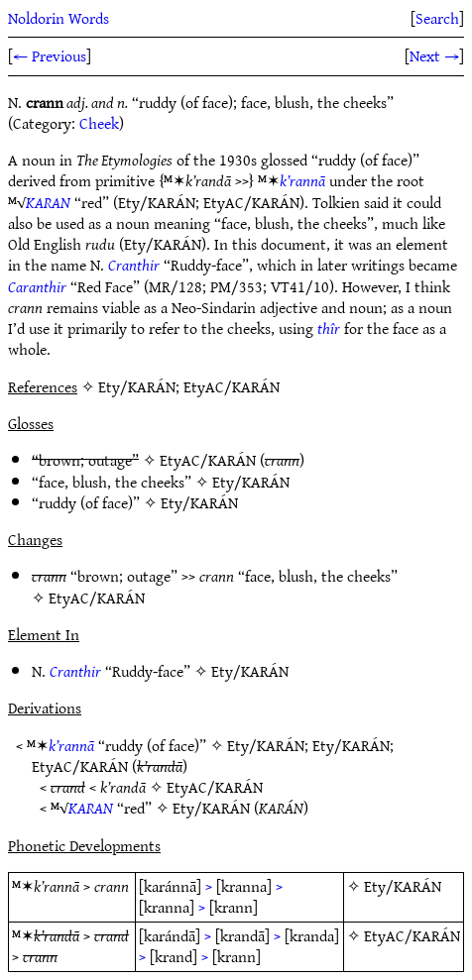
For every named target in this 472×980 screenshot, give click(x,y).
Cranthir (134, 265)
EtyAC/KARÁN (208, 460)
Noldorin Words (59, 18)
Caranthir (37, 286)
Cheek (99, 123)
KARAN (48, 202)
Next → (434, 55)
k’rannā (302, 180)
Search (437, 18)
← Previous (50, 55)
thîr (329, 328)
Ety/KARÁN (251, 482)
